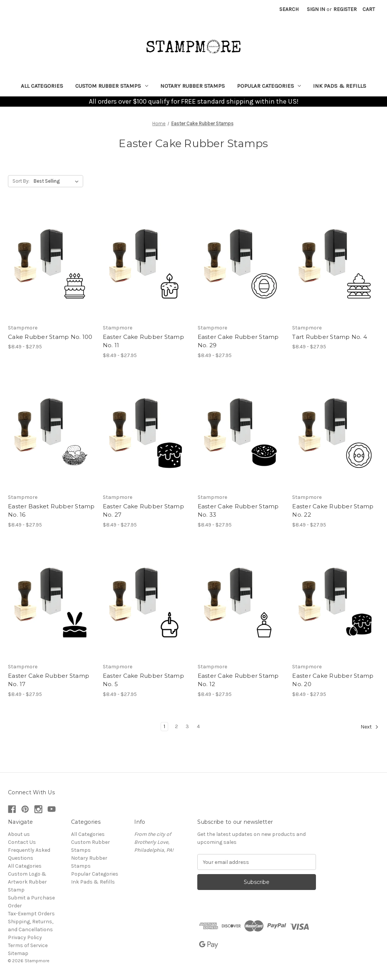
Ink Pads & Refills (340, 86)
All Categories (42, 86)
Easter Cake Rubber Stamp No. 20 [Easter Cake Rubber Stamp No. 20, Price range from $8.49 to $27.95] (333, 680)
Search (289, 9)
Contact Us (22, 842)
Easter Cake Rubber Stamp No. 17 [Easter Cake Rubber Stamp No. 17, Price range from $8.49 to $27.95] (49, 680)
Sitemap (18, 953)
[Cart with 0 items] (369, 9)
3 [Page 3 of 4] (187, 726)
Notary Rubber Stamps (193, 86)
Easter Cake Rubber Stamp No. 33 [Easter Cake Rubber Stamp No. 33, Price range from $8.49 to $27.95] (238, 511)
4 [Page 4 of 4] (198, 726)
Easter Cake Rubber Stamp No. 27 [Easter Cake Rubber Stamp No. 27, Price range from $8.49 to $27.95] (143, 511)
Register (345, 9)
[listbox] (58, 181)
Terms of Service (28, 945)
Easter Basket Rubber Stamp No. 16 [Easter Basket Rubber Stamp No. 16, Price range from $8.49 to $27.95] (51, 511)
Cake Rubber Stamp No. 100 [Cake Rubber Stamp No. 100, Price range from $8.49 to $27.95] (50, 337)
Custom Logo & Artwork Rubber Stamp (27, 882)
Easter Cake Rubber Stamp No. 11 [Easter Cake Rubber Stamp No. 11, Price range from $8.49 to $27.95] (143, 341)
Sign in (316, 9)
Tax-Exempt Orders (31, 914)
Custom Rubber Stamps (112, 86)
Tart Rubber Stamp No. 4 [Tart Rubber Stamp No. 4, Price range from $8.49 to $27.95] (330, 337)
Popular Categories (269, 86)
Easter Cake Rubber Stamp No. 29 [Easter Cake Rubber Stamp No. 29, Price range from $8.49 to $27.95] (238, 341)
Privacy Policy (25, 937)
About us (19, 834)
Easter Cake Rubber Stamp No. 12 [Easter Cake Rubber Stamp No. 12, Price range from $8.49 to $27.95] (238, 680)
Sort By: (21, 181)
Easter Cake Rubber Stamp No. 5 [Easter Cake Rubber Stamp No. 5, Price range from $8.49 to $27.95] (143, 680)
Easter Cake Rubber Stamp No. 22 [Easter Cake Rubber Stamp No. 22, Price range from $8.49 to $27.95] (333, 511)
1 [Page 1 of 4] (164, 726)
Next (370, 727)
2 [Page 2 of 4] (176, 726)
